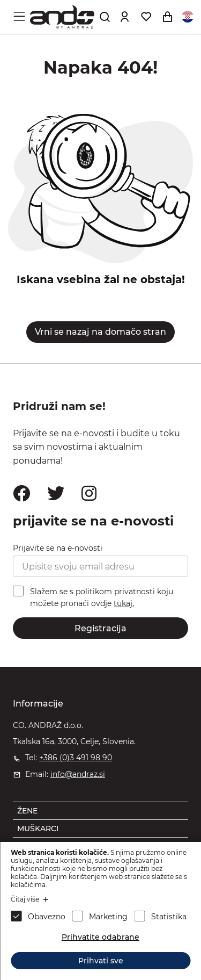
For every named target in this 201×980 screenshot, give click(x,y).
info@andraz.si (78, 774)
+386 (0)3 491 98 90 (76, 758)
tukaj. (124, 603)
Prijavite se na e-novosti (58, 548)
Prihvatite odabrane (100, 937)
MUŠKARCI (38, 828)
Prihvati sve (101, 961)
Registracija (100, 628)
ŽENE (27, 811)
